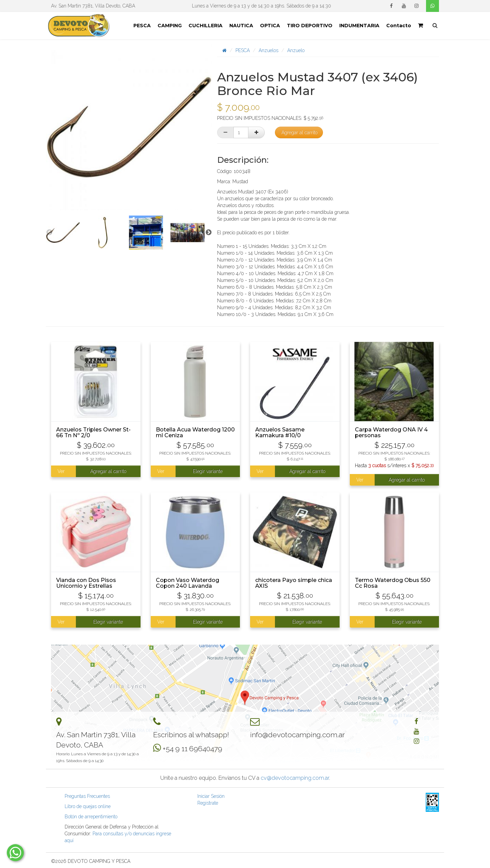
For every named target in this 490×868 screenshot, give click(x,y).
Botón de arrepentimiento (91, 817)
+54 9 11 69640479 (192, 749)
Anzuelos (268, 50)
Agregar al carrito (299, 132)
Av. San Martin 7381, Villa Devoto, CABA (93, 6)
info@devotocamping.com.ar (297, 735)
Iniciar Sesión (211, 796)
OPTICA (270, 26)
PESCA (142, 26)
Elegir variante (208, 471)
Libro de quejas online (88, 806)
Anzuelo (296, 50)
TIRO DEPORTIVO (310, 26)
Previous (49, 233)
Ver (61, 471)
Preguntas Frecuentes (87, 796)
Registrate (208, 803)
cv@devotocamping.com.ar (295, 778)
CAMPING (170, 26)
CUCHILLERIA (206, 26)
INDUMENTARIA (359, 26)
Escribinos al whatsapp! (191, 735)
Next (209, 233)
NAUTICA (241, 26)
